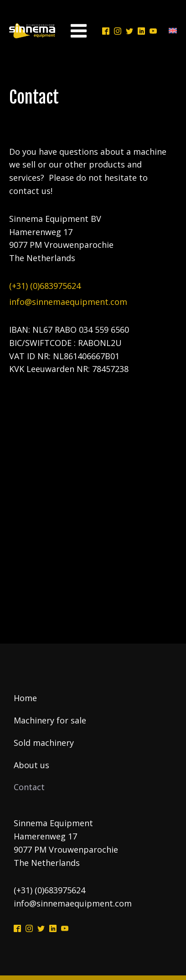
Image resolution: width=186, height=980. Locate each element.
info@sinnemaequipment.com (68, 302)
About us (31, 765)
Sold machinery (44, 743)
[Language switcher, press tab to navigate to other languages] (170, 31)
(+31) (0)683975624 (45, 286)
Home (25, 698)
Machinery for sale (50, 720)
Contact (29, 787)
